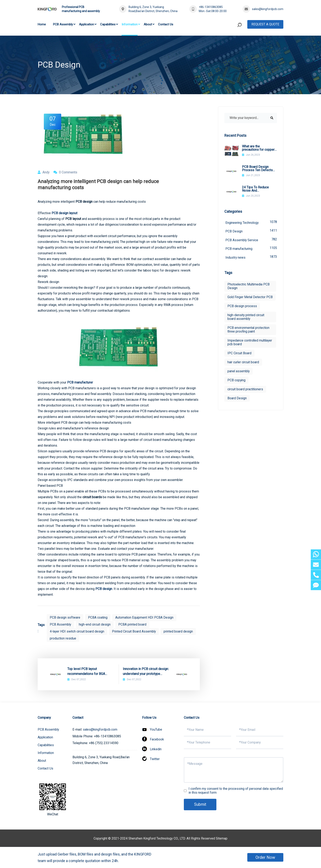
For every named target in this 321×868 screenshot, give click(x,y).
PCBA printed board (134, 624)
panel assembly (239, 375)
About (148, 24)
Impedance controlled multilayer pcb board (243, 347)
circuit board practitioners (246, 393)
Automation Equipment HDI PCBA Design (145, 617)
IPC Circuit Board (240, 357)
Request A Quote (265, 24)
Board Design (237, 402)
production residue (63, 638)
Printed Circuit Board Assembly (136, 631)
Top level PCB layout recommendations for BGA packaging (86, 672)
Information (130, 24)
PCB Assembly (63, 24)
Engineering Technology (251, 222)
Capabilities (108, 24)
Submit (200, 805)
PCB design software (65, 617)
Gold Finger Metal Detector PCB (247, 299)
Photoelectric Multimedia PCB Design (249, 287)
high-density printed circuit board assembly (246, 321)
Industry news (251, 257)
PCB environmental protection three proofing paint (249, 334)
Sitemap (222, 838)
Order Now (265, 857)
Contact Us (166, 24)
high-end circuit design (96, 624)
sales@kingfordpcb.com (268, 9)
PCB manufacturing (251, 249)
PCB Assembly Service (251, 240)
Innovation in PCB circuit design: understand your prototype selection (146, 672)
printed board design (181, 631)
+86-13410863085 (211, 7)
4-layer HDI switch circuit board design (78, 631)
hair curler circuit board (244, 366)
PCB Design (251, 231)
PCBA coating (98, 617)
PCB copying (237, 384)
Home (42, 24)
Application (86, 24)
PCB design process (242, 310)
